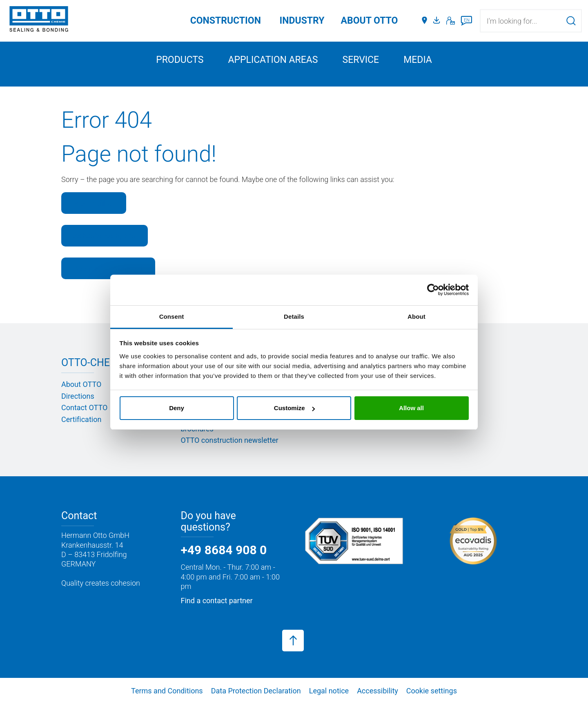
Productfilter (94, 203)
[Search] (571, 21)
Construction (226, 21)
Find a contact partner (217, 601)
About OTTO (81, 384)
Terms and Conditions (167, 691)
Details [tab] (294, 316)
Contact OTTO (84, 408)
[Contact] (451, 21)
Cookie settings (432, 691)
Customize (294, 408)
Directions (78, 396)
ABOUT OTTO (370, 21)
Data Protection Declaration (256, 691)
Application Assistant (108, 268)
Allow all (411, 408)
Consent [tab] (172, 316)
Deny (177, 408)
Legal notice (329, 691)
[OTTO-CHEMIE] (39, 20)
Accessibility (378, 691)
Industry (302, 21)
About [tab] (416, 316)
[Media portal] (438, 21)
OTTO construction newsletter (230, 440)
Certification (81, 419)
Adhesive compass (105, 236)
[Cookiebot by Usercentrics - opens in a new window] (433, 290)
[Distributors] (424, 21)
